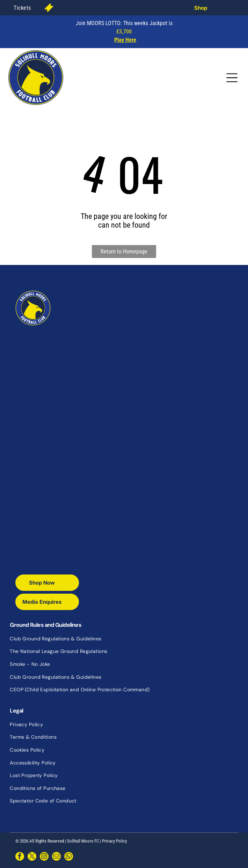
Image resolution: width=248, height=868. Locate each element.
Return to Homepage (124, 252)
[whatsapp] (69, 857)
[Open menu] (232, 78)
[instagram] (44, 857)
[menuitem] (22, 7)
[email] (56, 857)
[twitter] (32, 857)
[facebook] (20, 857)
